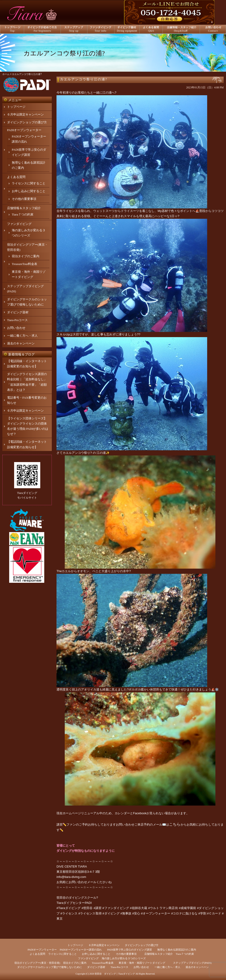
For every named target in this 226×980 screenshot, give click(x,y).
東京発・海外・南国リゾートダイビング (142, 963)
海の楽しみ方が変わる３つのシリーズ (124, 958)
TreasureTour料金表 (24, 264)
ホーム (6, 74)
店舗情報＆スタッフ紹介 (24, 208)
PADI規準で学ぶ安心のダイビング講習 (129, 950)
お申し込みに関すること (29, 191)
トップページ (16, 107)
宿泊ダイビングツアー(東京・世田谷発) (37, 963)
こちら (175, 824)
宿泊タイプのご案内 (26, 256)
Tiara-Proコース (17, 320)
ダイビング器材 (18, 312)
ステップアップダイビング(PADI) (192, 963)
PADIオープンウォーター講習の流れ (81, 950)
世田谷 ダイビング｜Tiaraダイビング (115, 974)
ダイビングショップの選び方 (27, 122)
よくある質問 (16, 177)
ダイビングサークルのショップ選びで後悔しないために (50, 967)
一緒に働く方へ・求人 (22, 336)
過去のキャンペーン (21, 343)
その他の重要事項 (24, 199)
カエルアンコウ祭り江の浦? (84, 79)
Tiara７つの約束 (23, 214)
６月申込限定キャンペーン (25, 114)
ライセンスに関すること (29, 183)
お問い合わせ (16, 328)
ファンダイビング (19, 224)
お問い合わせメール (83, 882)
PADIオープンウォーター (24, 130)
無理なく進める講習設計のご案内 (177, 950)
